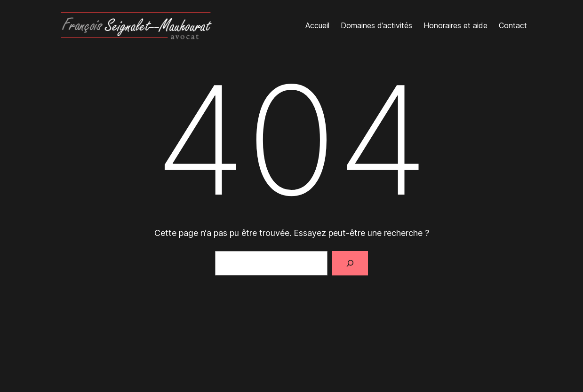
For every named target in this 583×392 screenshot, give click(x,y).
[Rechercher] (350, 263)
